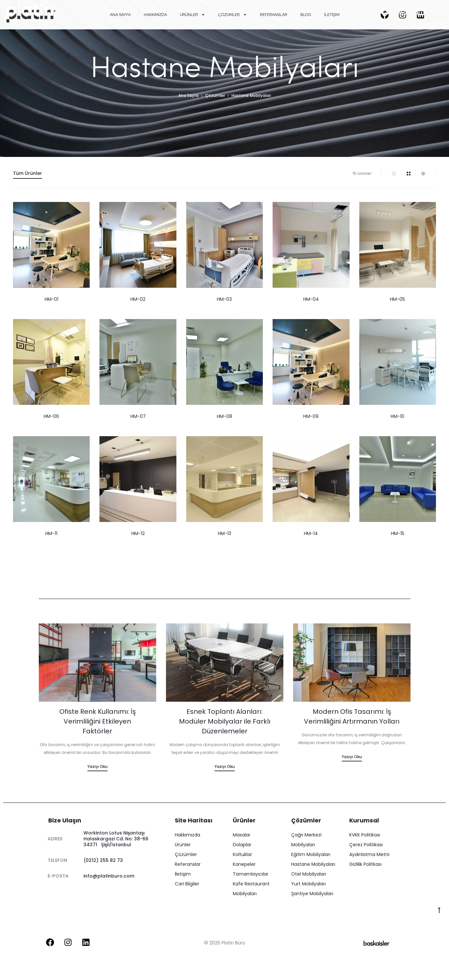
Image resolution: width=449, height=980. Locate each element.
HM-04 (311, 299)
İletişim (334, 11)
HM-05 (397, 299)
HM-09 (311, 416)
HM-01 (52, 299)
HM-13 (224, 533)
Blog (308, 11)
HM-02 (138, 299)
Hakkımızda (153, 11)
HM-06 (51, 416)
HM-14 (311, 533)
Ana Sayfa (117, 11)
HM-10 (397, 416)
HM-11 (51, 533)
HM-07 (138, 416)
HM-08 (224, 416)
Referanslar (275, 11)
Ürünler (192, 11)
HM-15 (398, 533)
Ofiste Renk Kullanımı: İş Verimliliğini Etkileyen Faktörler (97, 721)
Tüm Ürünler (28, 173)
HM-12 (138, 533)
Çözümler (232, 11)
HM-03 (224, 299)
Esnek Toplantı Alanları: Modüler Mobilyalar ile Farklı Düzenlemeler (225, 721)
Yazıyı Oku (97, 766)
